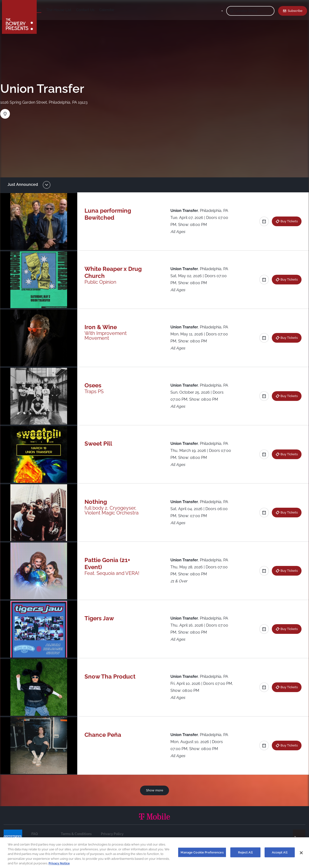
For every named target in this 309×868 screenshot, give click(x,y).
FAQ (35, 834)
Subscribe (295, 11)
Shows (47, 10)
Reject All (245, 855)
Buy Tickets (286, 221)
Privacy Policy (112, 834)
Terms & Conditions (76, 834)
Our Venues (67, 10)
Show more (155, 790)
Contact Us (121, 10)
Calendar (142, 10)
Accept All (280, 855)
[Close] (301, 856)
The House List (94, 10)
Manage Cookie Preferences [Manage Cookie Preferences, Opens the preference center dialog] (202, 855)
